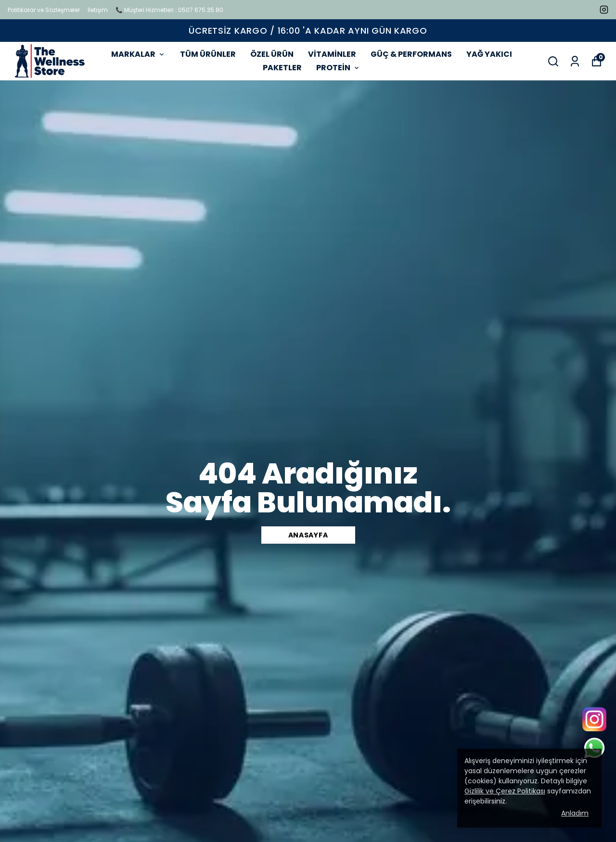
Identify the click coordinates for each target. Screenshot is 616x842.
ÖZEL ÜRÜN (272, 54)
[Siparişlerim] (575, 61)
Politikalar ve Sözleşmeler (44, 10)
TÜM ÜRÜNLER (208, 54)
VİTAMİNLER (332, 54)
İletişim (98, 10)
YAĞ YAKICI (489, 54)
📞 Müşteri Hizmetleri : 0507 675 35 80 (169, 10)
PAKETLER (282, 68)
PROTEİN (338, 68)
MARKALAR (138, 54)
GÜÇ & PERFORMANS (411, 54)
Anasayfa (308, 535)
